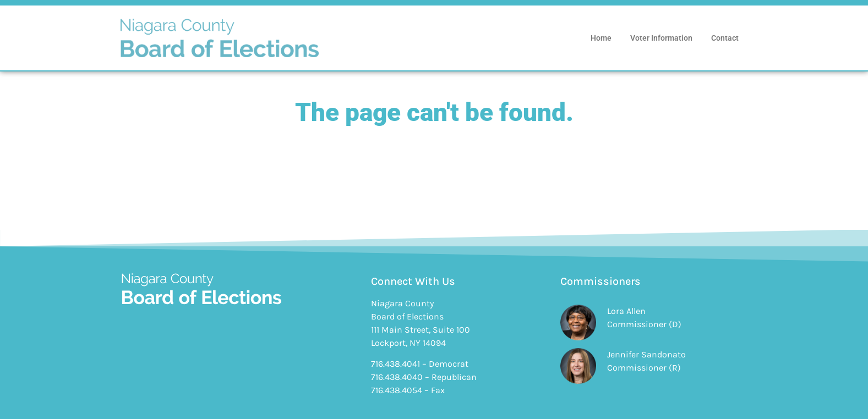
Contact (725, 38)
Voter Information (661, 38)
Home (601, 38)
